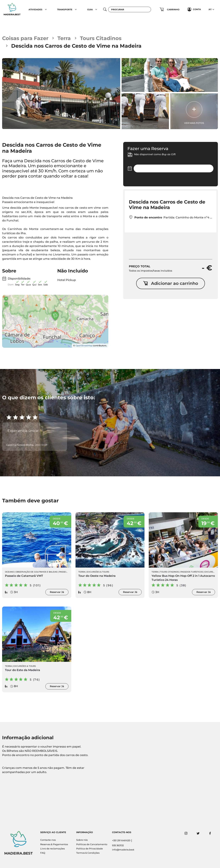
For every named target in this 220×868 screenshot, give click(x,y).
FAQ (43, 853)
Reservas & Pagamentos (54, 844)
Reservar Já (57, 592)
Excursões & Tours (98, 572)
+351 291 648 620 (121, 840)
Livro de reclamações (52, 849)
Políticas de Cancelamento (92, 844)
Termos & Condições (88, 853)
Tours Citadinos (101, 38)
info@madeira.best (123, 850)
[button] (46, 9)
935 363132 (118, 845)
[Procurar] (130, 9)
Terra (64, 38)
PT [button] (210, 9)
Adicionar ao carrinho (171, 283)
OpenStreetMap (84, 346)
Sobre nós (82, 840)
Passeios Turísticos (192, 572)
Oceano (9, 572)
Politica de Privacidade (90, 849)
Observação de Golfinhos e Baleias (37, 572)
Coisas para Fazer (25, 38)
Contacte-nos (48, 840)
